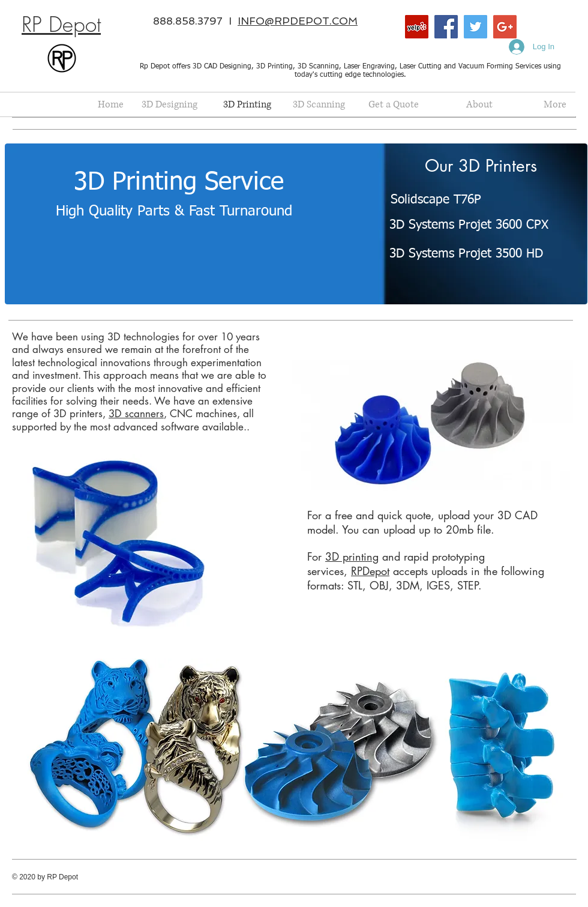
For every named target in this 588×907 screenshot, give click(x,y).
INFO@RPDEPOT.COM (298, 21)
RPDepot (370, 571)
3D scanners (136, 414)
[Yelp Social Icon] (417, 27)
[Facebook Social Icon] (446, 27)
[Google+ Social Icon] (505, 27)
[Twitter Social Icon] (475, 27)
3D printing (352, 556)
